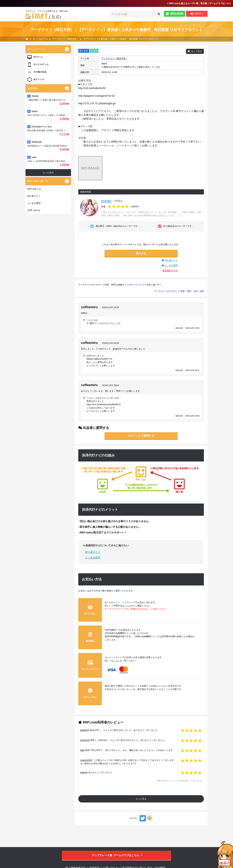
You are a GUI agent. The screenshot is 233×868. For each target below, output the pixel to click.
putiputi (84, 772)
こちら (128, 606)
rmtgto (106, 201)
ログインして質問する (141, 436)
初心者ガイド (171, 260)
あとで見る (197, 51)
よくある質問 (171, 265)
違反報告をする (170, 271)
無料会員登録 (175, 14)
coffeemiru (89, 307)
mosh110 (85, 740)
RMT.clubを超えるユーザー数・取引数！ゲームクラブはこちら (199, 3)
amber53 (84, 730)
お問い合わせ (34, 210)
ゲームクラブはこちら (117, 855)
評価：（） (121, 207)
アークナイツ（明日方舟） (114, 58)
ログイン (197, 14)
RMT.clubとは (34, 189)
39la (82, 750)
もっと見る (141, 799)
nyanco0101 (86, 760)
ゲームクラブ (138, 285)
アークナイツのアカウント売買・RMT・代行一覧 (179, 291)
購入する (141, 253)
